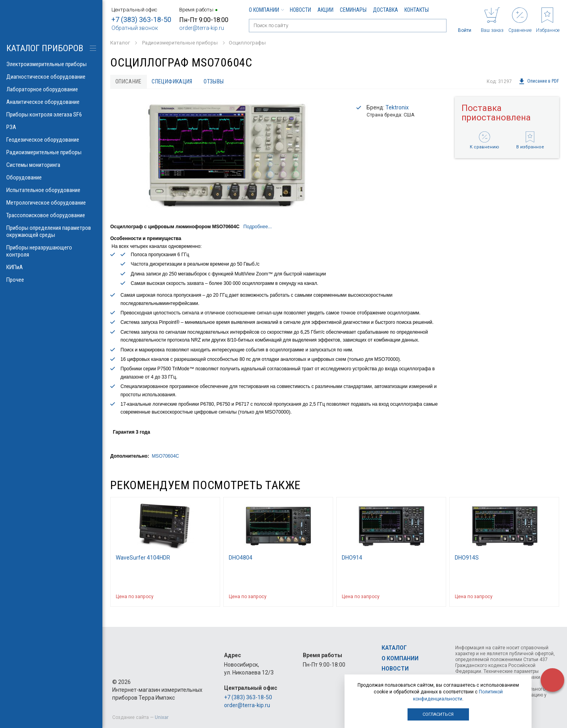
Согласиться (438, 714)
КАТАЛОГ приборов (45, 48)
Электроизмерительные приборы (51, 64)
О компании (266, 10)
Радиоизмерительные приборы (51, 152)
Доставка (385, 10)
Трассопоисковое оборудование (51, 215)
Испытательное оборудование (51, 190)
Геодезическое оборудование (51, 140)
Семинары (353, 10)
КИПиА (51, 267)
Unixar (162, 717)
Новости (300, 10)
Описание (129, 81)
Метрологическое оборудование (51, 203)
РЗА (51, 127)
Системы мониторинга (51, 165)
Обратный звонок (135, 28)
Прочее (51, 280)
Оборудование (51, 177)
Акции (325, 10)
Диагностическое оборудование (51, 77)
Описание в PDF (539, 81)
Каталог (394, 648)
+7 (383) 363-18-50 (141, 19)
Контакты (417, 10)
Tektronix (397, 107)
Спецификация (172, 81)
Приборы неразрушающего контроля (51, 251)
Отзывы (214, 81)
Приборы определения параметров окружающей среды (51, 231)
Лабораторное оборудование (51, 89)
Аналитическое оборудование (51, 102)
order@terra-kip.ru (202, 28)
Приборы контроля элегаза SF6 (51, 115)
